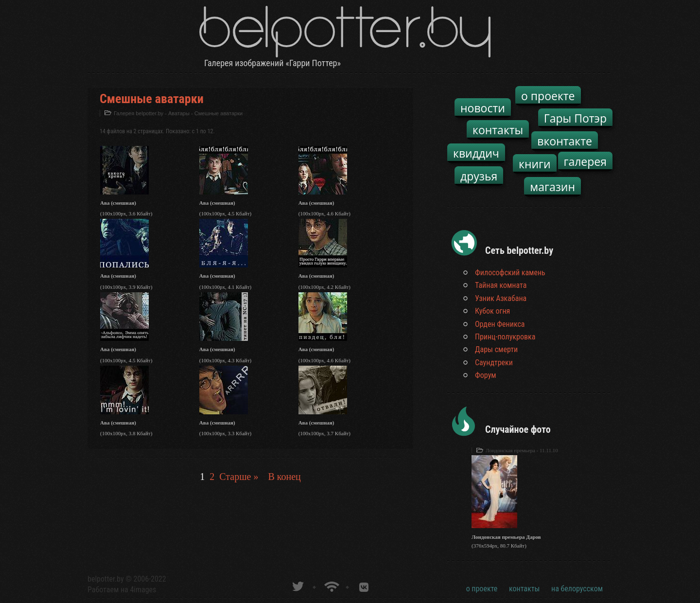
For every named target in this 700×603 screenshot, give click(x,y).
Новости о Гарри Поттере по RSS (331, 585)
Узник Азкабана (501, 298)
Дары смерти (496, 349)
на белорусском (577, 589)
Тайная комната (501, 285)
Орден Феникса (500, 324)
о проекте (548, 96)
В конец (284, 477)
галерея (586, 161)
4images (143, 590)
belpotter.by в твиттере (297, 585)
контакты (498, 130)
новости (483, 108)
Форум (486, 375)
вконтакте (565, 141)
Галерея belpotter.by (139, 113)
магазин (552, 187)
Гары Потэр (575, 118)
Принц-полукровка (505, 337)
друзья (479, 176)
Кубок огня (492, 311)
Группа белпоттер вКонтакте (364, 585)
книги (535, 164)
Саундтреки (494, 363)
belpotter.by (106, 579)
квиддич (476, 153)
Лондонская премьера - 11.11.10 (522, 450)
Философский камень (510, 273)
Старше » (239, 477)
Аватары (179, 113)
